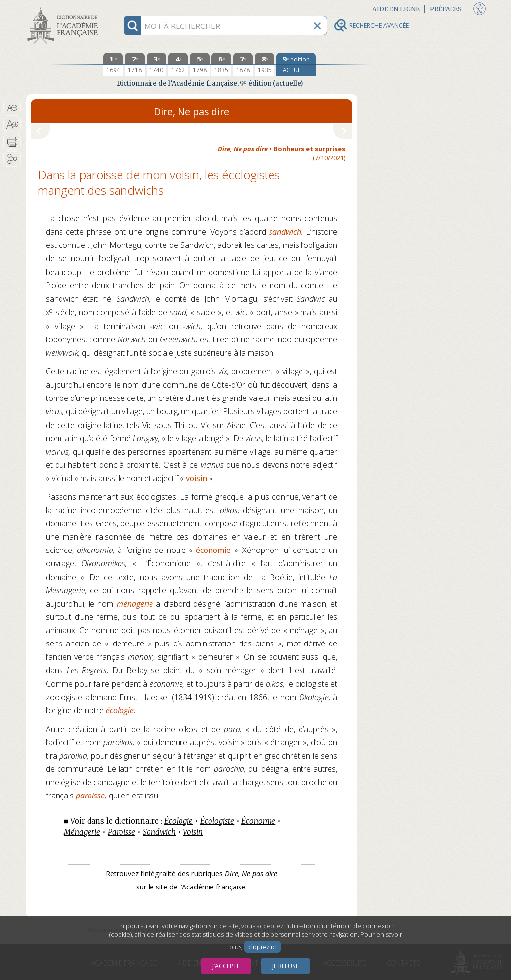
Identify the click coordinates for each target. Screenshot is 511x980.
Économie (258, 821)
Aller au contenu (64, 9)
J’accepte (226, 966)
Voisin (193, 832)
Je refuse (286, 966)
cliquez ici (263, 947)
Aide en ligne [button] (396, 9)
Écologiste (217, 821)
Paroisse (121, 832)
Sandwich (159, 832)
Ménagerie (82, 832)
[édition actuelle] (296, 64)
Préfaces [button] (446, 9)
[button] (12, 108)
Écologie (179, 821)
